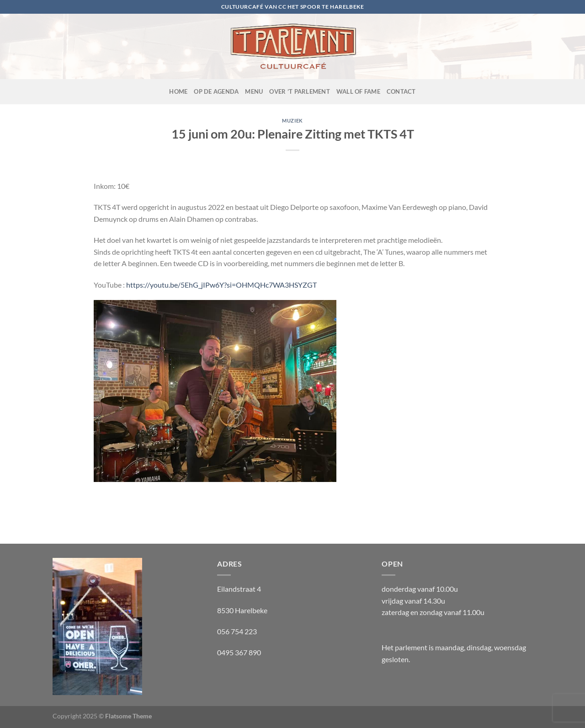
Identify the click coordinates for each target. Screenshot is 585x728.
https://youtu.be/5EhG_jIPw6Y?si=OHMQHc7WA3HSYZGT (221, 285)
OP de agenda (216, 91)
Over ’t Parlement (299, 91)
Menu (254, 91)
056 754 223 (237, 631)
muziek (292, 120)
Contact (401, 91)
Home (178, 91)
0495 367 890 (239, 652)
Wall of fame (358, 91)
